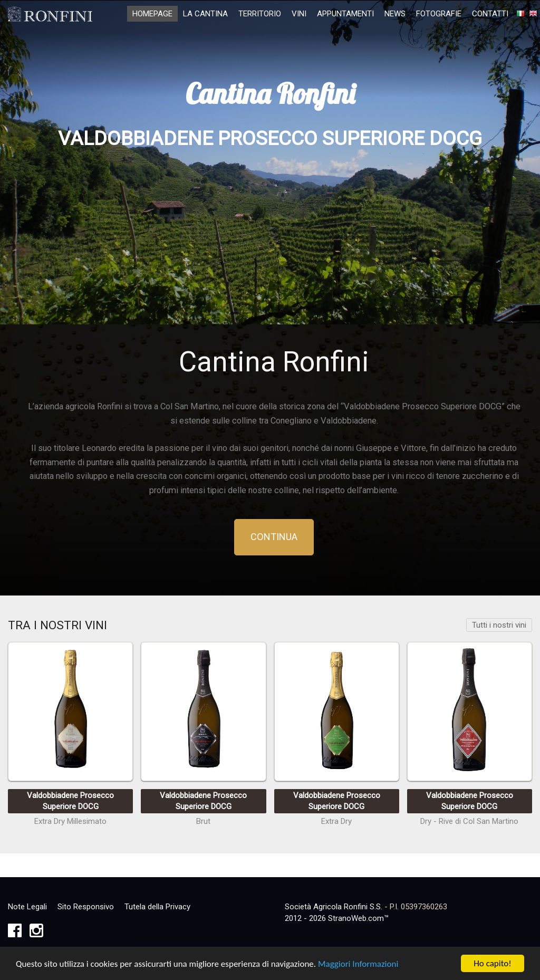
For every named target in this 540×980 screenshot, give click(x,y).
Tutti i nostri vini (499, 625)
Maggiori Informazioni (358, 965)
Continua (274, 537)
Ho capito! (492, 964)
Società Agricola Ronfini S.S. (334, 907)
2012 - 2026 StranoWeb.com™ (337, 918)
